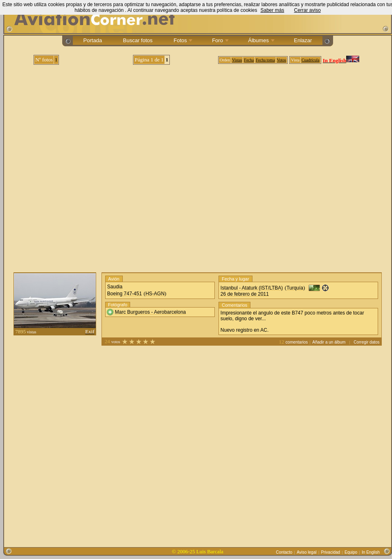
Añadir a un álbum (329, 342)
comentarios (297, 342)
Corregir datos (366, 342)
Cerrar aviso (307, 10)
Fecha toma (265, 60)
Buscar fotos (138, 40)
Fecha (249, 60)
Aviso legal (306, 552)
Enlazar (303, 40)
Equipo (351, 552)
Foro (220, 40)
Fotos (182, 40)
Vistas (237, 60)
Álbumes (261, 40)
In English (371, 552)
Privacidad (330, 552)
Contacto (284, 552)
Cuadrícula (311, 60)
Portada (93, 40)
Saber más (272, 10)
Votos (282, 60)
